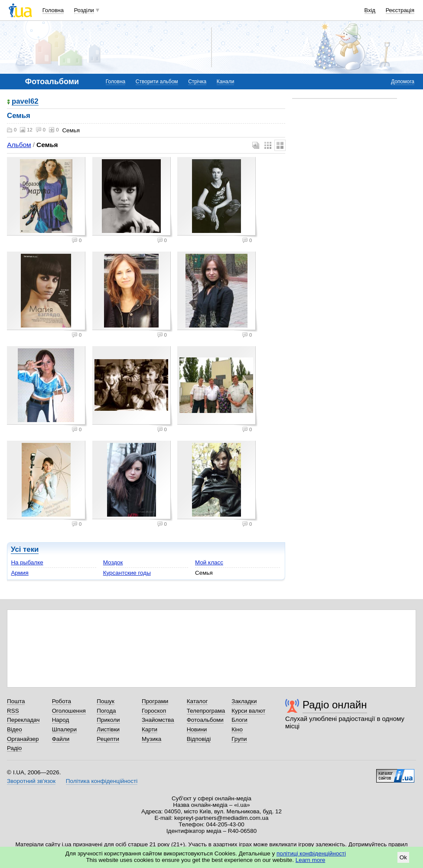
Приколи (108, 720)
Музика (151, 739)
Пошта (16, 701)
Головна (53, 10)
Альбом (19, 145)
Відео (15, 729)
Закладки (244, 701)
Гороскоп (154, 711)
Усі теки (25, 549)
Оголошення (69, 711)
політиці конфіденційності (311, 853)
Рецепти (108, 739)
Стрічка (197, 82)
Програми (155, 701)
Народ (61, 720)
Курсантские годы (127, 573)
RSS (13, 711)
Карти (150, 729)
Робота (62, 701)
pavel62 (25, 102)
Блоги (239, 720)
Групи (239, 739)
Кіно (237, 729)
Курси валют (248, 711)
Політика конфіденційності (102, 781)
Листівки (108, 729)
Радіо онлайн (335, 705)
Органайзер (23, 739)
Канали (226, 82)
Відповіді (199, 739)
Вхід (370, 10)
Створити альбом (157, 82)
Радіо (14, 748)
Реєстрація (400, 10)
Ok (403, 857)
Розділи (84, 10)
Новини (197, 729)
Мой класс (209, 562)
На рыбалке (27, 562)
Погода (106, 711)
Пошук (106, 701)
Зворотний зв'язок (31, 781)
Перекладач (23, 720)
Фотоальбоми (205, 720)
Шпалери (64, 729)
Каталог (197, 701)
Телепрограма (206, 711)
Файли (61, 739)
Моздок (113, 562)
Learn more (311, 860)
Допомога (403, 82)
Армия (20, 573)
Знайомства (158, 720)
